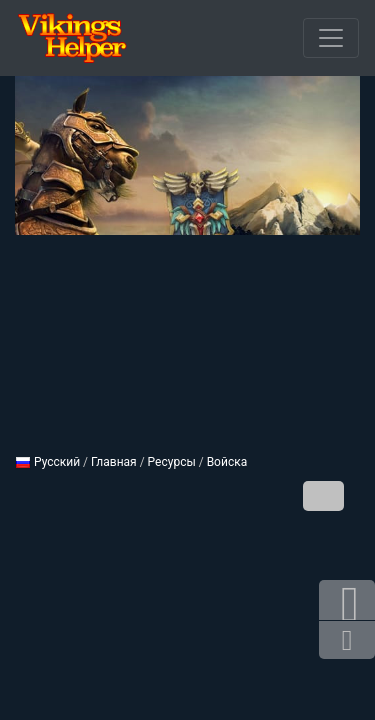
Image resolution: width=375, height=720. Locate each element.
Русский (47, 462)
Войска (227, 462)
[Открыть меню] (331, 38)
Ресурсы (172, 462)
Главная (114, 462)
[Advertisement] (187, 336)
